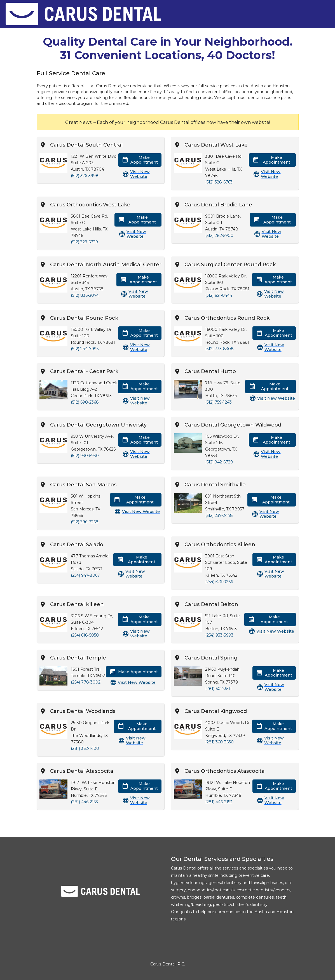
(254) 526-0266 (219, 582)
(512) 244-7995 (85, 349)
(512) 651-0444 (219, 295)
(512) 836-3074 (85, 295)
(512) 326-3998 (85, 176)
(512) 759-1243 (218, 402)
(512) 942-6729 (219, 462)
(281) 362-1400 (85, 748)
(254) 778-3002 (86, 682)
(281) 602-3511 (218, 689)
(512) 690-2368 (85, 402)
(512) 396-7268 (85, 522)
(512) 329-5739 (84, 242)
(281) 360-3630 (219, 742)
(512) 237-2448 (219, 515)
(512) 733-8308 (219, 349)
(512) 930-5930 (85, 456)
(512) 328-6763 (219, 182)
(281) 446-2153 (84, 802)
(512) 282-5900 (219, 235)
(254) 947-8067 (85, 575)
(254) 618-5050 (85, 635)
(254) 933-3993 (219, 635)
